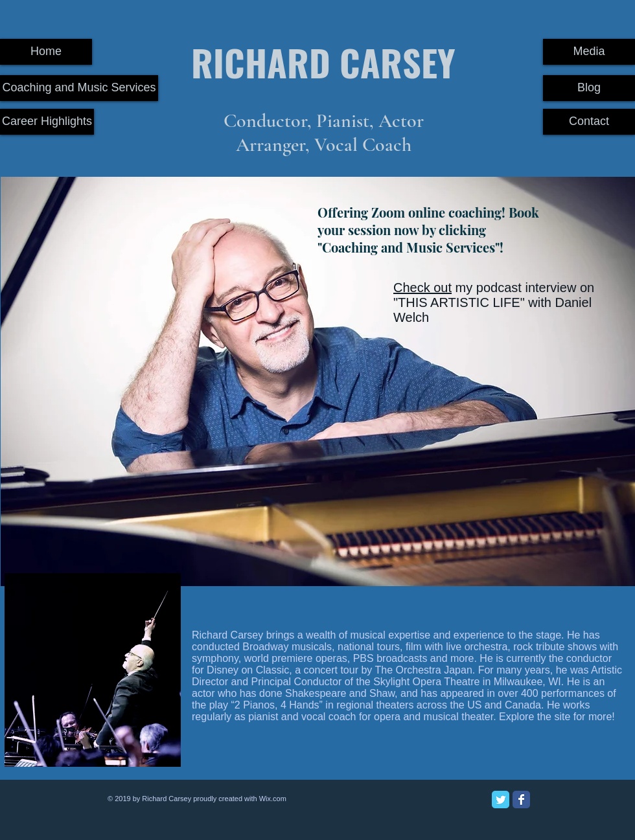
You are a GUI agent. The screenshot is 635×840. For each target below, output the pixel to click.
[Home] (46, 52)
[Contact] (589, 122)
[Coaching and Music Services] (79, 88)
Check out (422, 288)
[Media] (589, 52)
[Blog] (589, 88)
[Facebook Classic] (521, 800)
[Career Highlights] (47, 122)
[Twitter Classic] (501, 800)
